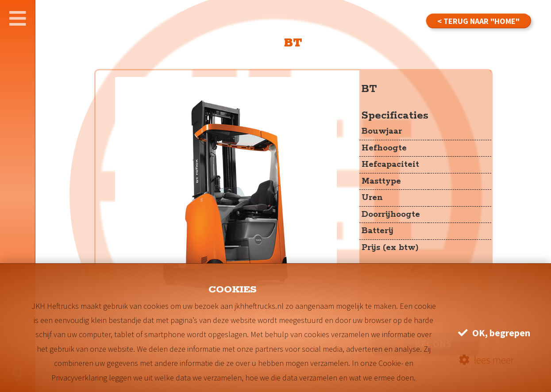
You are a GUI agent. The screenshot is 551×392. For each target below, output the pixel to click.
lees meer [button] (486, 360)
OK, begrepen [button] (494, 333)
